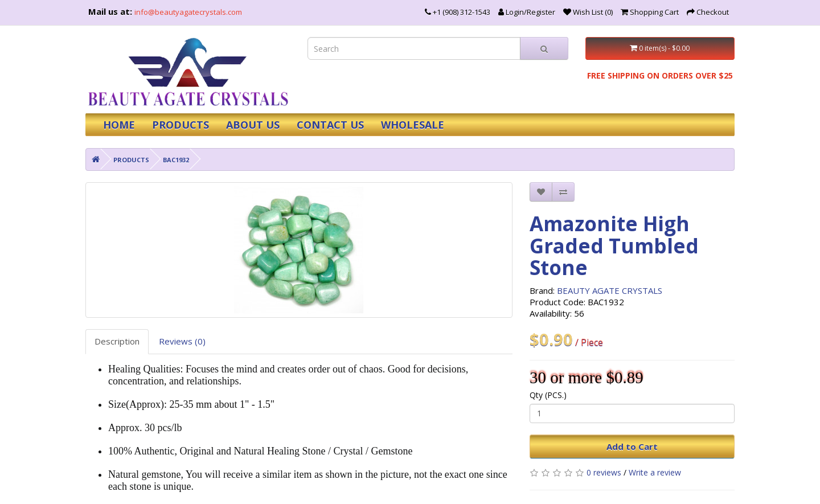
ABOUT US (253, 125)
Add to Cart (632, 446)
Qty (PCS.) (548, 395)
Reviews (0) (182, 341)
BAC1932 (176, 160)
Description (117, 341)
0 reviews (604, 472)
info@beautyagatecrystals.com (188, 12)
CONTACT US (330, 125)
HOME (119, 125)
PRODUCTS (181, 125)
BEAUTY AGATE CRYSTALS (610, 290)
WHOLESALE (413, 125)
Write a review (655, 472)
